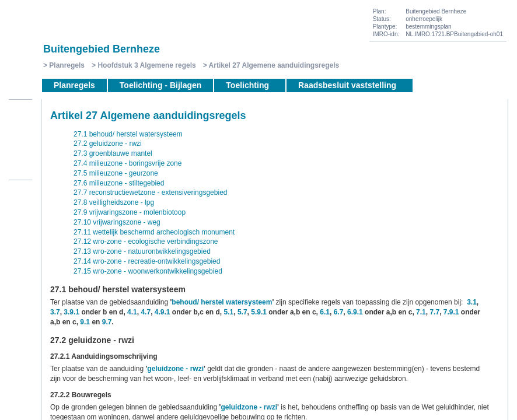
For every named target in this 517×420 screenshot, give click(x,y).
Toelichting (247, 85)
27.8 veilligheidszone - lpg (114, 202)
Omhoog (20, 165)
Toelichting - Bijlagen (161, 85)
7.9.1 (451, 312)
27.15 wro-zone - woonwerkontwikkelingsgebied (148, 271)
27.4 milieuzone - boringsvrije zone (127, 163)
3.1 (472, 302)
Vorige (20, 130)
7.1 (421, 312)
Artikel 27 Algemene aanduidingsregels (274, 65)
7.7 (434, 312)
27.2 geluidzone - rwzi (108, 143)
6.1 (325, 312)
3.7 (55, 312)
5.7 (242, 312)
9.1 (85, 322)
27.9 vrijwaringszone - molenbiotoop (130, 212)
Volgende (20, 148)
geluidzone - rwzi (175, 369)
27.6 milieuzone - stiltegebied (119, 183)
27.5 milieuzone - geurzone (116, 173)
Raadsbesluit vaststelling (347, 85)
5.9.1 (259, 312)
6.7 (339, 312)
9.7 (107, 322)
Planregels (67, 65)
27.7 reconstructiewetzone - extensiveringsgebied (150, 192)
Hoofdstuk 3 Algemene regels (146, 65)
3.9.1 (71, 312)
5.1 (229, 312)
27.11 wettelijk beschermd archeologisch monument (154, 232)
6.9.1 (355, 312)
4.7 (146, 312)
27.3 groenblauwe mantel (113, 153)
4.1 (132, 312)
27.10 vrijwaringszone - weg (117, 222)
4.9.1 (163, 312)
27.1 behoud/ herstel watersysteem (128, 134)
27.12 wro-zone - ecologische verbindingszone (146, 242)
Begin (20, 113)
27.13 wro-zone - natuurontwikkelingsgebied (142, 251)
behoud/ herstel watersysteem (222, 302)
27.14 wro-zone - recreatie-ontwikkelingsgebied (147, 261)
